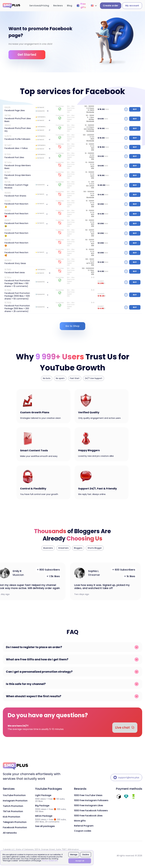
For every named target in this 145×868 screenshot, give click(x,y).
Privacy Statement (50, 861)
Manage (74, 855)
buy (135, 109)
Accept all (80, 861)
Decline (86, 855)
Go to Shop (72, 326)
